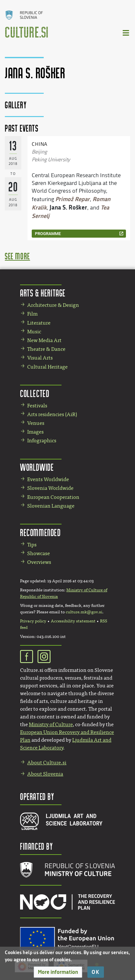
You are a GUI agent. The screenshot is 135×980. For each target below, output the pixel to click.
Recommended (40, 532)
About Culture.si (47, 763)
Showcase (39, 553)
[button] (58, 972)
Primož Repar (73, 199)
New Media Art (44, 340)
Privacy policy (33, 621)
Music (34, 332)
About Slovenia (45, 774)
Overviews (39, 562)
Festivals (37, 406)
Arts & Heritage (43, 293)
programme (48, 234)
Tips (32, 545)
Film (32, 314)
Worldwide (37, 467)
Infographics (42, 441)
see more (17, 256)
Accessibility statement (73, 621)
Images (35, 432)
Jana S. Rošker (68, 207)
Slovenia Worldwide (50, 488)
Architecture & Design (53, 305)
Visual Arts (40, 358)
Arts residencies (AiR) (52, 414)
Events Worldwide (48, 479)
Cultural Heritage (47, 367)
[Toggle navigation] (126, 32)
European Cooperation (53, 497)
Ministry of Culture (51, 724)
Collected (35, 393)
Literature (39, 323)
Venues (36, 423)
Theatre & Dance (46, 349)
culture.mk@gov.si (84, 612)
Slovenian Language (51, 506)
